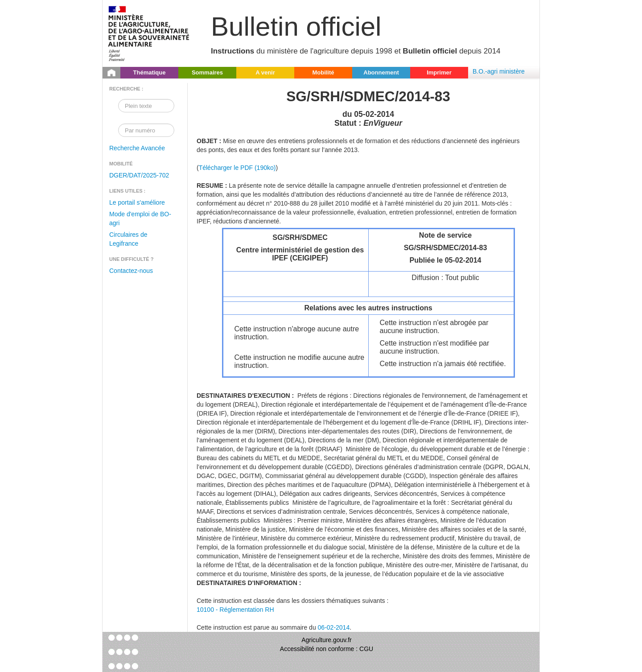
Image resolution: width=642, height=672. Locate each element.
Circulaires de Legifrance (128, 239)
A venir (265, 72)
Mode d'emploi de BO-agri (140, 219)
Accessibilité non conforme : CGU (327, 649)
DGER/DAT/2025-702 (139, 175)
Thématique (150, 72)
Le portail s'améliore (137, 202)
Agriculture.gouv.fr (327, 640)
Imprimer (439, 72)
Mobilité (323, 72)
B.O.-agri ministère (499, 71)
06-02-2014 (334, 627)
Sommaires (207, 72)
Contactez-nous (131, 271)
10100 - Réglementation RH (235, 610)
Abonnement (381, 72)
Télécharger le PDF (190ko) (237, 168)
